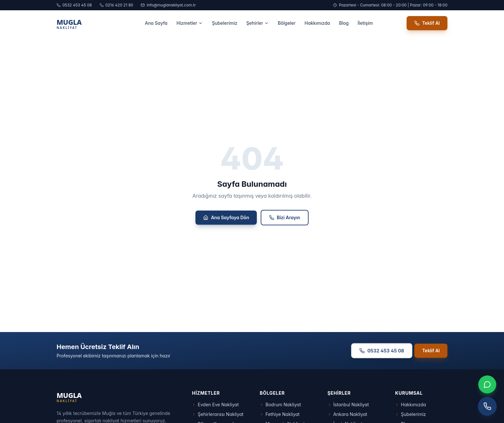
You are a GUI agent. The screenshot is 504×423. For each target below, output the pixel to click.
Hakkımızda (317, 23)
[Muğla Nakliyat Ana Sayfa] (84, 23)
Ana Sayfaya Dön (226, 217)
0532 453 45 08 (74, 5)
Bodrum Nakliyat (280, 405)
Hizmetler (190, 23)
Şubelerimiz (225, 23)
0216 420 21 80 (117, 5)
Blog (344, 23)
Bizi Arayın (285, 217)
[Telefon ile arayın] (487, 406)
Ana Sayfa (156, 23)
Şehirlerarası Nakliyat (218, 414)
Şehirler (257, 23)
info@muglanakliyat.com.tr (168, 5)
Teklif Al (427, 23)
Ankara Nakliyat (347, 414)
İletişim (365, 23)
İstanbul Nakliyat (348, 405)
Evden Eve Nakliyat (215, 405)
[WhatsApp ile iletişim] (487, 384)
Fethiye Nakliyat (280, 414)
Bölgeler (287, 23)
